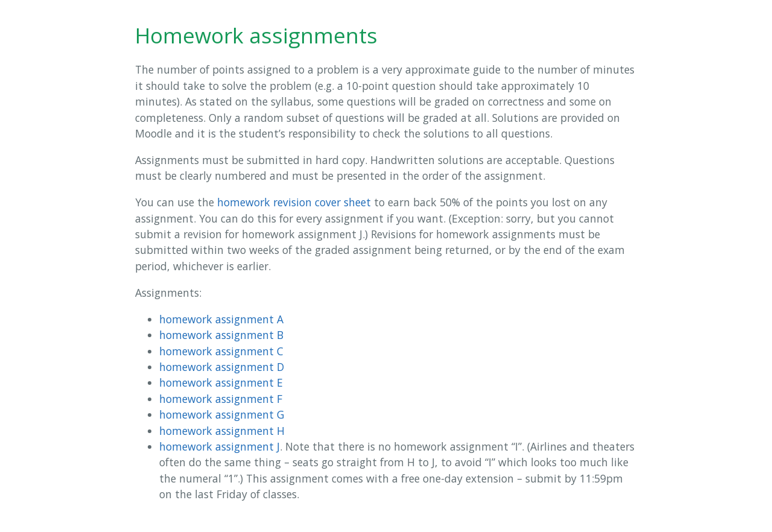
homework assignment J (220, 446)
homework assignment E (221, 382)
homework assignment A (221, 319)
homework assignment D (222, 367)
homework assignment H (222, 431)
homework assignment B (221, 335)
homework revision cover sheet (294, 202)
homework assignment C (221, 351)
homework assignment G (222, 414)
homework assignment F (221, 399)
